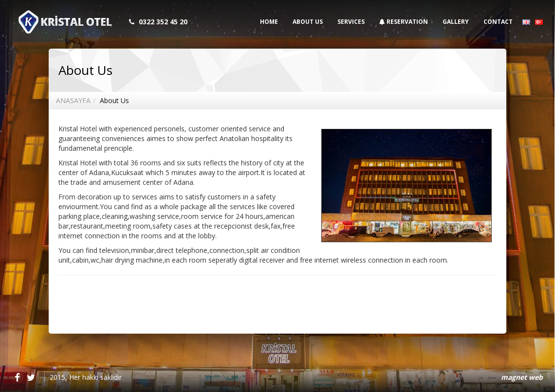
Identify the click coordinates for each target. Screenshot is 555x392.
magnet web (522, 377)
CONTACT (498, 22)
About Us (114, 100)
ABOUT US (308, 22)
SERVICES (351, 22)
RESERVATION (404, 22)
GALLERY (456, 22)
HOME (269, 22)
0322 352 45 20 (163, 22)
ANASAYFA (73, 100)
